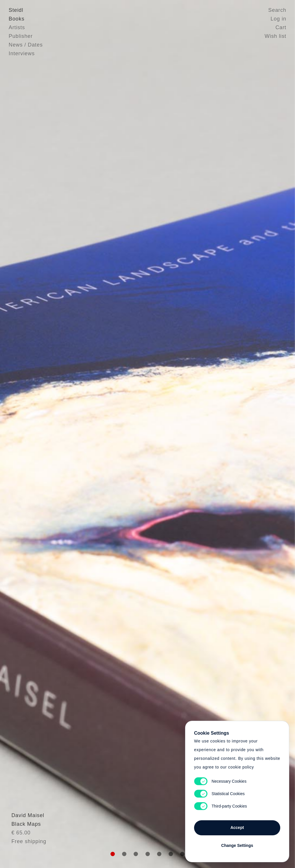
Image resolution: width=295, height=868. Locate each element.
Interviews (22, 54)
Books (17, 19)
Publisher (21, 36)
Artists (17, 27)
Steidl (16, 10)
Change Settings (237, 845)
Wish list (275, 36)
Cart (281, 27)
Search (277, 10)
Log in (279, 19)
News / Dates (26, 45)
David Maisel (25, 829)
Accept (237, 828)
